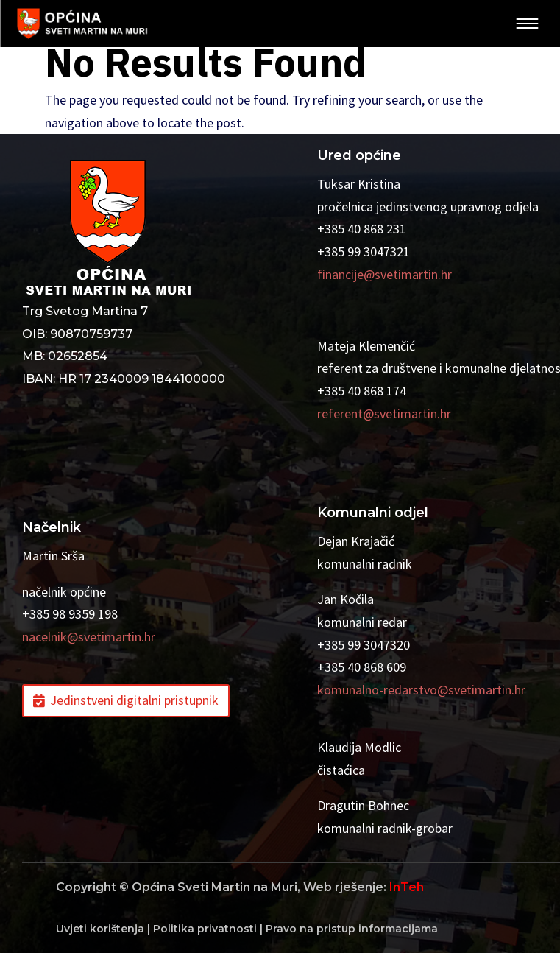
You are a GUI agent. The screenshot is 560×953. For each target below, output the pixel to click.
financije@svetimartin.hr (384, 274)
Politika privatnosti (205, 929)
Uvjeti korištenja (100, 929)
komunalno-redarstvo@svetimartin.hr (421, 690)
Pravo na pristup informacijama (352, 929)
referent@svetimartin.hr (384, 414)
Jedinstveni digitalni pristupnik (134, 700)
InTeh (407, 887)
